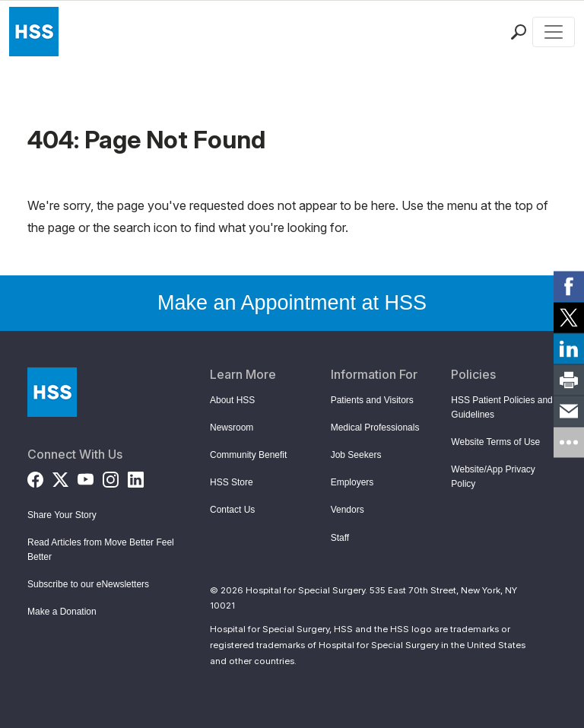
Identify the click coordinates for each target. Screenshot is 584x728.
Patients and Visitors (372, 400)
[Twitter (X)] (60, 477)
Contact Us (232, 510)
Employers (352, 482)
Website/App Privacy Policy (493, 477)
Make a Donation (62, 612)
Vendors (348, 510)
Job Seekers (356, 455)
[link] (569, 286)
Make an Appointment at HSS (292, 303)
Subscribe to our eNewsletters (88, 584)
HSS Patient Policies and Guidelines (501, 407)
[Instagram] (111, 477)
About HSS (232, 400)
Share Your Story (62, 515)
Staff (340, 538)
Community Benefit (248, 455)
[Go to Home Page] (52, 392)
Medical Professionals (375, 428)
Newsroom (232, 428)
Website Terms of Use (495, 442)
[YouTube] (86, 477)
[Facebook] (35, 477)
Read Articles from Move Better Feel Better (101, 550)
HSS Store (232, 482)
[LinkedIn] (136, 477)
